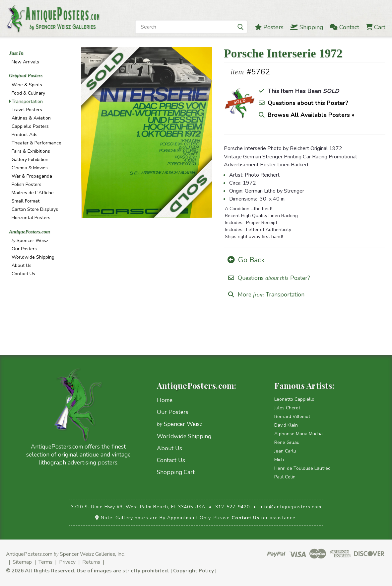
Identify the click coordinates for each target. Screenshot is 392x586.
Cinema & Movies (30, 168)
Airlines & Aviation (31, 118)
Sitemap (22, 562)
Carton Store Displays (35, 209)
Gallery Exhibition (30, 160)
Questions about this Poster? (308, 103)
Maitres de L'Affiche (33, 193)
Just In (16, 53)
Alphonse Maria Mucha (298, 434)
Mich (279, 460)
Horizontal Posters (31, 218)
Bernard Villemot (292, 417)
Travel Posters (27, 110)
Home (165, 400)
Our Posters (24, 249)
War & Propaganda (32, 176)
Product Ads (25, 135)
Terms (45, 562)
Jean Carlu (285, 451)
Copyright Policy (194, 571)
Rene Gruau (287, 442)
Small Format (26, 201)
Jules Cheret (287, 408)
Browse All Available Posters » (311, 115)
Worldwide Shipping (33, 257)
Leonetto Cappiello (294, 399)
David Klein (286, 425)
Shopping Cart (176, 472)
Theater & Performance (36, 143)
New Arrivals (25, 62)
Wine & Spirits (27, 85)
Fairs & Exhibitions (31, 151)
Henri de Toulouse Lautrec (302, 468)
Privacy (67, 562)
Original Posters (26, 75)
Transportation (27, 101)
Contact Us (23, 274)
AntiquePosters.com (30, 232)
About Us (22, 265)
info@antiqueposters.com (291, 507)
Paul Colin (285, 477)
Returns (91, 562)
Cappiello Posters (30, 126)
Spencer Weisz (30, 241)
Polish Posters (27, 184)
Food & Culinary (28, 93)
